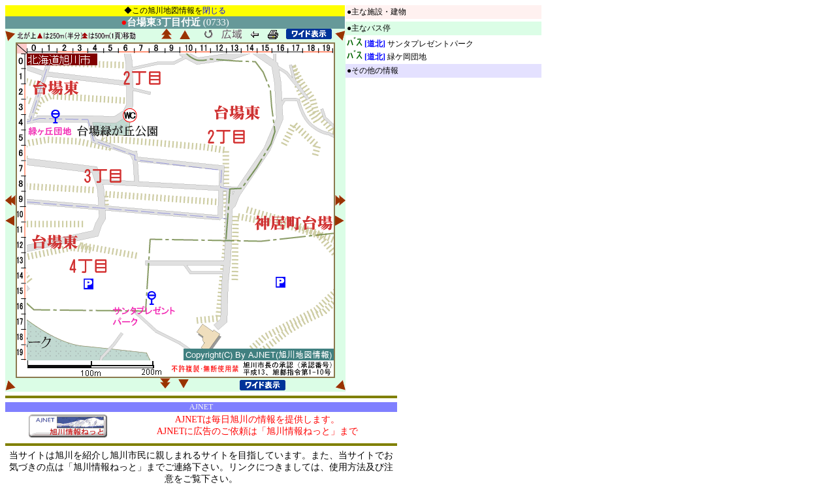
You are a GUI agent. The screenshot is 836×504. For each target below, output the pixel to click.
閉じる (214, 10)
